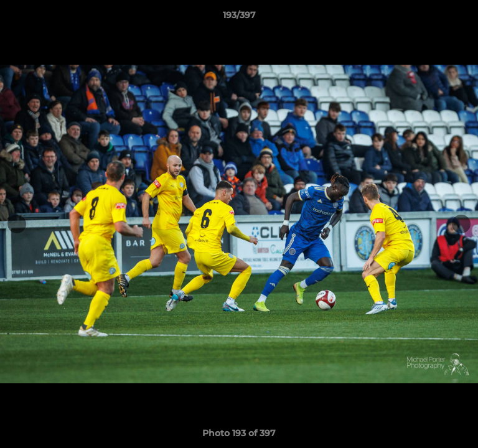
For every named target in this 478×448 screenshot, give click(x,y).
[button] (463, 18)
